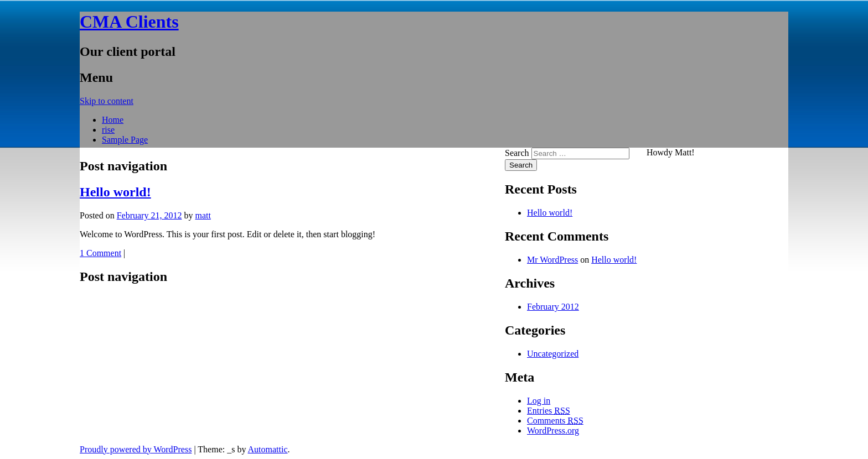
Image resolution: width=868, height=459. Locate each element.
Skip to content (107, 101)
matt (203, 215)
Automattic (268, 449)
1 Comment (100, 253)
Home (113, 120)
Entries (549, 411)
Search (517, 153)
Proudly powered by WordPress (136, 449)
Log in (539, 401)
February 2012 (553, 307)
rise (108, 130)
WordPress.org (553, 431)
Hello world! (115, 192)
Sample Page (125, 140)
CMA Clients (129, 22)
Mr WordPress (552, 260)
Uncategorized (553, 354)
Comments (555, 421)
